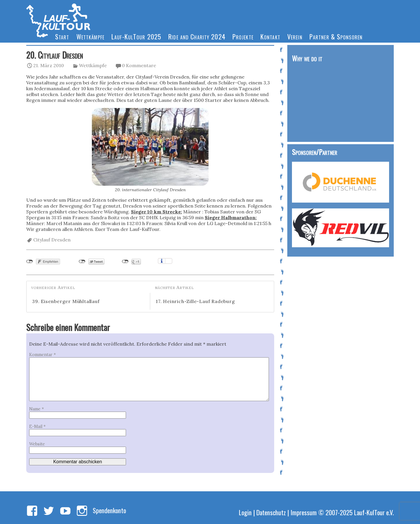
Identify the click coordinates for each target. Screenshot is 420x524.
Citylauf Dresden (52, 240)
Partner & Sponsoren (336, 36)
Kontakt (270, 36)
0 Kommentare (139, 65)
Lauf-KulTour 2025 (136, 36)
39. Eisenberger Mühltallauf (66, 301)
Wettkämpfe (90, 36)
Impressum (304, 512)
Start (62, 36)
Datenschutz (271, 512)
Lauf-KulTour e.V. (374, 512)
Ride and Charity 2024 (197, 36)
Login (245, 512)
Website (37, 444)
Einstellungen (169, 261)
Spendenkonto (109, 510)
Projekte (243, 36)
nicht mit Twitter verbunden (82, 262)
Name (36, 409)
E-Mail (37, 426)
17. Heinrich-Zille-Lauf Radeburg (195, 301)
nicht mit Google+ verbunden (125, 262)
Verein (295, 36)
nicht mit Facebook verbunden (30, 262)
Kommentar (42, 355)
